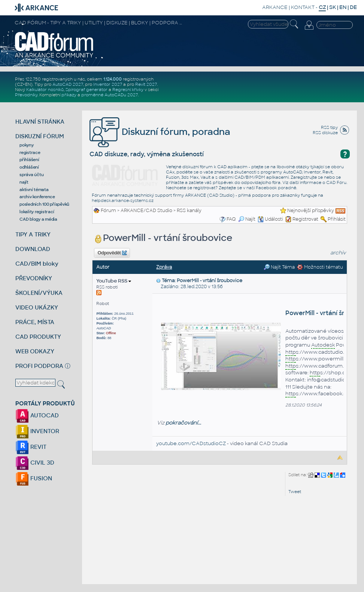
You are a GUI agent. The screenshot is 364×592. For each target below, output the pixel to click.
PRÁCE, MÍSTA (35, 322)
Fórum (108, 211)
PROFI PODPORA (39, 366)
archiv (338, 253)
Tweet (295, 492)
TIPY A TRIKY (33, 234)
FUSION (34, 478)
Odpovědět (112, 253)
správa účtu (31, 175)
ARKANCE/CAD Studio (146, 211)
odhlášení (29, 167)
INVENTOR (37, 431)
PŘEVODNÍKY (34, 278)
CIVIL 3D (35, 463)
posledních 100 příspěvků (44, 204)
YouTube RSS (114, 281)
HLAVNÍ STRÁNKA (40, 122)
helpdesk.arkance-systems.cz (123, 200)
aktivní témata (34, 190)
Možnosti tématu (320, 267)
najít (24, 182)
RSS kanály (189, 211)
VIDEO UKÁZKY (37, 307)
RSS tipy (329, 127)
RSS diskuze (325, 133)
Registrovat (305, 219)
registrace (30, 152)
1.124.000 (113, 79)
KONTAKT (303, 7)
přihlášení (29, 160)
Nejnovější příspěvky (311, 211)
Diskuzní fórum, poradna (160, 132)
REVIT (31, 447)
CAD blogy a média (38, 219)
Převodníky (26, 95)
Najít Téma (279, 267)
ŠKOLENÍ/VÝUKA (39, 293)
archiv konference (37, 197)
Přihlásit (337, 219)
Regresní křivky (128, 90)
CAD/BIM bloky (37, 264)
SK (333, 7)
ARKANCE (275, 7)
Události (270, 219)
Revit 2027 (146, 84)
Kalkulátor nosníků (45, 90)
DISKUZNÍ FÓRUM (40, 136)
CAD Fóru (336, 182)
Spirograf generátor (87, 90)
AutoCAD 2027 (68, 84)
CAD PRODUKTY (38, 337)
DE (353, 7)
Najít (247, 219)
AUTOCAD (37, 415)
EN (343, 7)
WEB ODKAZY (35, 351)
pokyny (27, 145)
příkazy (69, 95)
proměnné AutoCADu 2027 (110, 95)
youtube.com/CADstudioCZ (191, 443)
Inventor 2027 (108, 84)
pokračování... (183, 423)
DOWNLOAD (33, 249)
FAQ (231, 219)
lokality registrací (37, 212)
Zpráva (164, 267)
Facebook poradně (276, 188)
